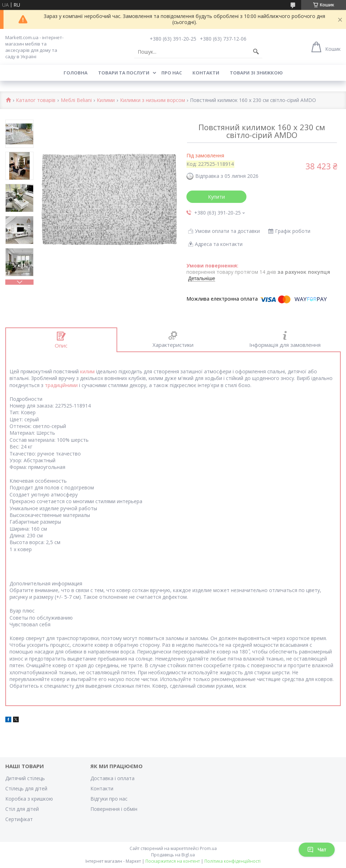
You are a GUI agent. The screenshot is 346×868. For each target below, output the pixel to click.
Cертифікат (19, 819)
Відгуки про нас (109, 799)
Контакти (206, 73)
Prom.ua (208, 848)
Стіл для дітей (22, 809)
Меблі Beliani (76, 100)
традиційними (61, 385)
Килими (106, 100)
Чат (317, 850)
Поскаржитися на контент (173, 861)
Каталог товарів (36, 100)
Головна (76, 73)
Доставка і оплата (112, 778)
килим (87, 371)
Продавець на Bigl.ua (173, 855)
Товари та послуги (124, 73)
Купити (216, 197)
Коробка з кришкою (29, 799)
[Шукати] (256, 52)
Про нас (172, 73)
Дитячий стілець (25, 778)
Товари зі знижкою (256, 73)
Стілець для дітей (26, 788)
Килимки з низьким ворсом (153, 100)
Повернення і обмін (114, 809)
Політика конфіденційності (232, 861)
